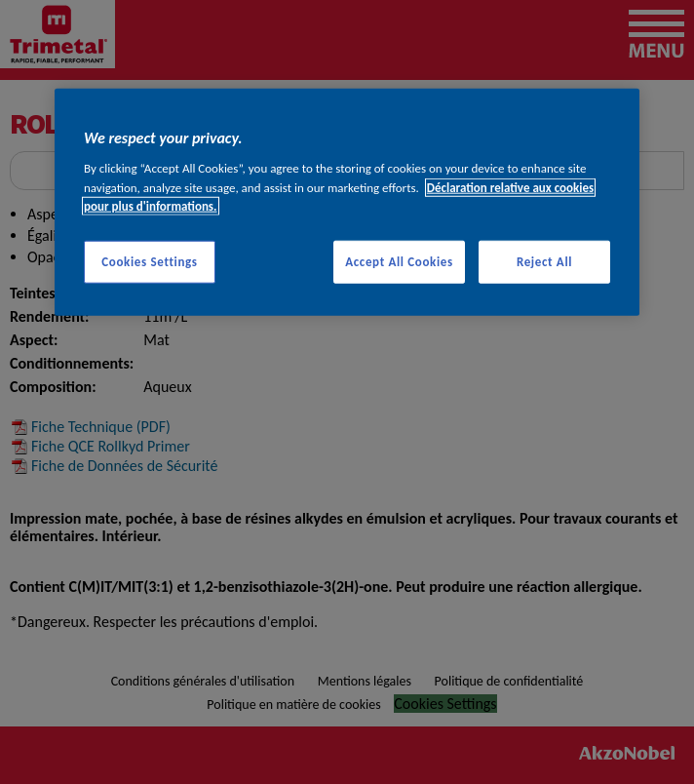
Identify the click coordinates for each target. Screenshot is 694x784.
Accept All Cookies (399, 261)
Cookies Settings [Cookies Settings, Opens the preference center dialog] (149, 261)
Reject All (544, 261)
